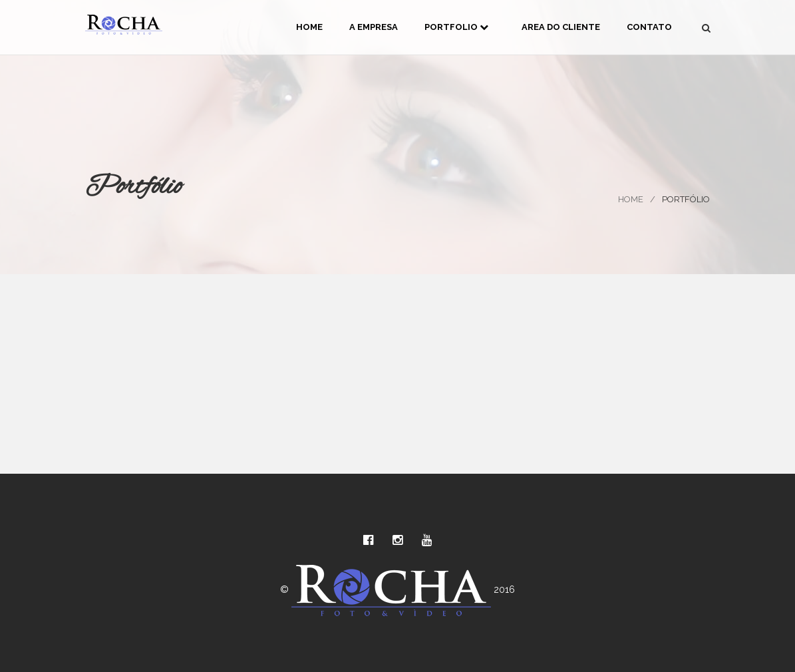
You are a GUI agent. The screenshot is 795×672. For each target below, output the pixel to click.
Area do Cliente (561, 27)
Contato (649, 27)
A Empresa (374, 27)
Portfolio (456, 27)
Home (309, 27)
